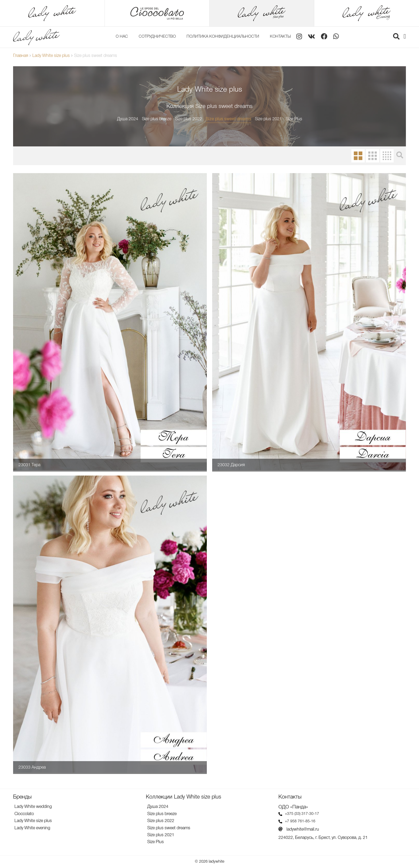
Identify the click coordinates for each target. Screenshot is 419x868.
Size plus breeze (157, 119)
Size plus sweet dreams (228, 119)
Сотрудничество (157, 37)
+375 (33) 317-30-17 (299, 814)
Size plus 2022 (189, 119)
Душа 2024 (128, 119)
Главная (21, 56)
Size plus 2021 (268, 119)
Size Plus (294, 119)
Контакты (280, 37)
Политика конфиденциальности (223, 37)
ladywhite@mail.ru (299, 829)
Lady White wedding (33, 807)
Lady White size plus (51, 56)
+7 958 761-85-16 (297, 822)
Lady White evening (32, 828)
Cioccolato (24, 814)
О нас (122, 37)
